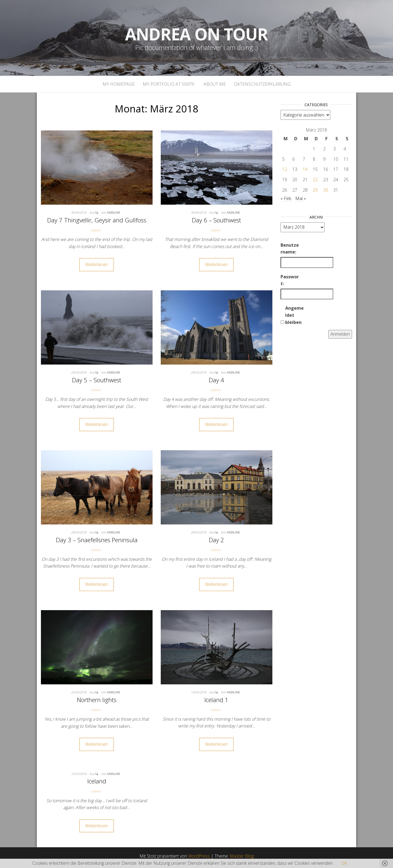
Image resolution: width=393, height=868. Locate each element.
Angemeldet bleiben (294, 315)
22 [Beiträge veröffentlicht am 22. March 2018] (315, 180)
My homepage (119, 84)
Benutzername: (290, 249)
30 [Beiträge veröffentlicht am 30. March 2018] (326, 190)
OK (344, 863)
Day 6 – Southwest (216, 220)
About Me (214, 84)
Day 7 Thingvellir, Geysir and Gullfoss (97, 220)
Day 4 (216, 380)
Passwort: (290, 280)
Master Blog (242, 856)
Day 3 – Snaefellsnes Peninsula (97, 540)
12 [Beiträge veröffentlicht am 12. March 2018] (285, 169)
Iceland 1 (216, 700)
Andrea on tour (196, 34)
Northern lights (97, 700)
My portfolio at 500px (169, 84)
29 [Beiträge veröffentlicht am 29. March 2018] (315, 190)
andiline (114, 212)
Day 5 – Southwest (97, 380)
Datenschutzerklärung (262, 84)
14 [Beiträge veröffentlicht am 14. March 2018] (305, 169)
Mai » (301, 198)
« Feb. (286, 198)
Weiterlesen (97, 264)
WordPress (199, 856)
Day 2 (216, 540)
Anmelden (340, 334)
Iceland (96, 230)
